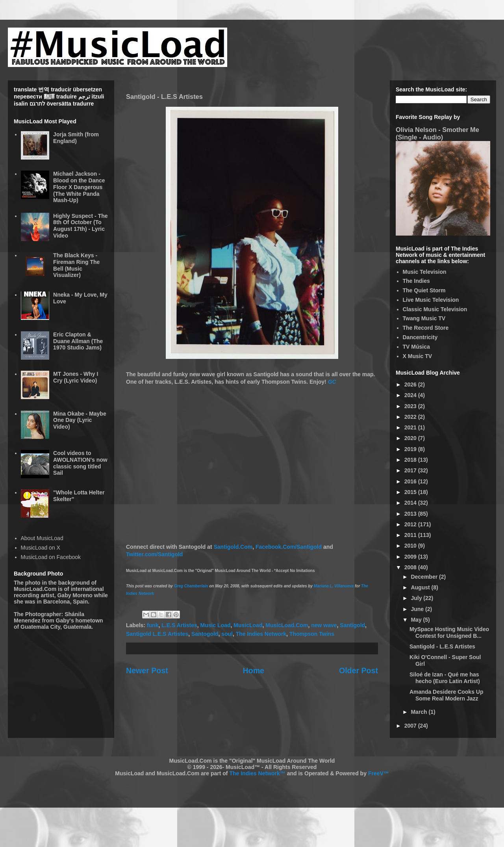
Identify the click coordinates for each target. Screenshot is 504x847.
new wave (324, 625)
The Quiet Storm (424, 290)
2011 (411, 535)
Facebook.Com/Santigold (289, 547)
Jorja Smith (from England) (76, 138)
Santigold (352, 625)
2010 (411, 546)
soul (227, 634)
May (417, 620)
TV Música (416, 347)
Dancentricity (420, 337)
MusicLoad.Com (287, 625)
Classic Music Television (435, 309)
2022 (411, 417)
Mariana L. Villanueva (334, 586)
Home (254, 671)
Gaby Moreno (75, 595)
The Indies (416, 281)
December (425, 577)
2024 (411, 395)
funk (153, 625)
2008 (411, 567)
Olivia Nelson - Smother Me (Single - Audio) (437, 133)
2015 (411, 492)
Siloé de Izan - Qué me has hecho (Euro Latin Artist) (445, 678)
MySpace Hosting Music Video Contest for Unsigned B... (449, 632)
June (418, 609)
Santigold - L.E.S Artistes (442, 646)
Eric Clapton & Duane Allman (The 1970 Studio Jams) (78, 341)
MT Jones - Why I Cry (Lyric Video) (76, 377)
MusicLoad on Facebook (51, 557)
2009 (411, 557)
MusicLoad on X (41, 548)
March (420, 712)
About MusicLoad (42, 538)
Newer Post (147, 671)
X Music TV (418, 356)
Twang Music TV (424, 318)
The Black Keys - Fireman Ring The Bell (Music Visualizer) (76, 265)
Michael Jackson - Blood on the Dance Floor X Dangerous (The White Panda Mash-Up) (79, 187)
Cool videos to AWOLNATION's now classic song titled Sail (80, 463)
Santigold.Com (233, 547)
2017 (411, 470)
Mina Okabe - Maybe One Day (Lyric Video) (80, 420)
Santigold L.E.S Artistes (157, 634)
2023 (411, 406)
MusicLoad (248, 625)
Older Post (359, 671)
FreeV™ (379, 773)
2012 (411, 524)
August (421, 587)
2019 (411, 449)
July (417, 598)
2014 (411, 503)
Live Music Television (431, 300)
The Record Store (426, 328)
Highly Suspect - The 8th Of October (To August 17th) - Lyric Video (80, 226)
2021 (411, 427)
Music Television (425, 272)
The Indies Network (261, 634)
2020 (411, 438)
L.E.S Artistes (179, 625)
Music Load (216, 625)
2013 (411, 514)
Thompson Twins (312, 634)
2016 (411, 481)
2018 (411, 460)
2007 (411, 726)
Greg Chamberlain (191, 586)
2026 (411, 384)
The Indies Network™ (257, 773)
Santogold (205, 634)
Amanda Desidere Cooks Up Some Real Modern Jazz (447, 695)
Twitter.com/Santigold (154, 554)
